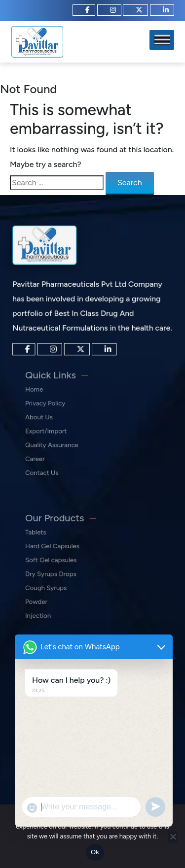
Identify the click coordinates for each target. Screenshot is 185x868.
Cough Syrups (55, 584)
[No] (173, 837)
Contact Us (52, 464)
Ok (95, 852)
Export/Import (55, 430)
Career (46, 452)
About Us (49, 419)
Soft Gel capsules (59, 562)
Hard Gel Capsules (60, 551)
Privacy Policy (55, 408)
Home (46, 397)
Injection (49, 607)
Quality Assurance (60, 442)
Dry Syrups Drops (59, 573)
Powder (47, 595)
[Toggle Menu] (162, 40)
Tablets (47, 540)
